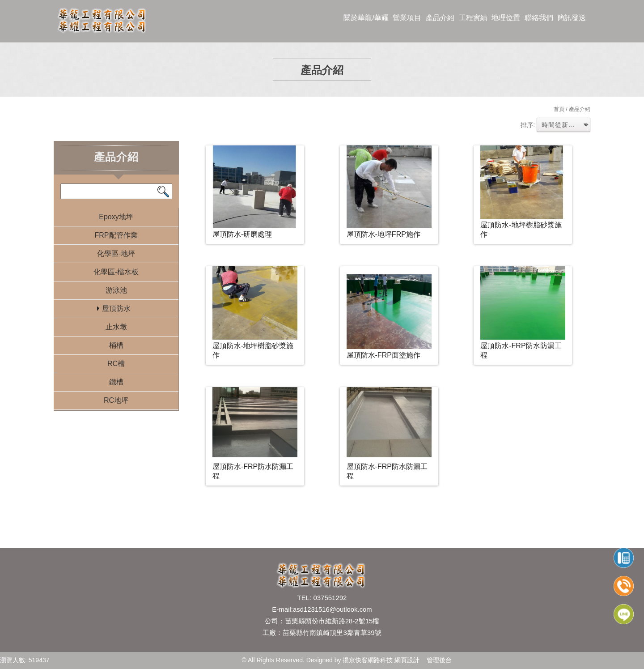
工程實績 (473, 18)
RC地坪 (116, 400)
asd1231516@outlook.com (333, 609)
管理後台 (439, 660)
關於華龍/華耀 (366, 18)
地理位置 (506, 18)
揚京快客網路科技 (368, 660)
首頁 (559, 109)
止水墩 (116, 327)
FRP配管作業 (116, 235)
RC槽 (116, 364)
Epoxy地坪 (116, 217)
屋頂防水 (116, 309)
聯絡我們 (539, 18)
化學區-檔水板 (116, 272)
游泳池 (116, 290)
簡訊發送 (572, 18)
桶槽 (116, 345)
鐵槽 (116, 382)
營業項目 (407, 18)
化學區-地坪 (116, 254)
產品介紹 (440, 18)
